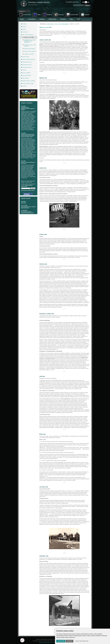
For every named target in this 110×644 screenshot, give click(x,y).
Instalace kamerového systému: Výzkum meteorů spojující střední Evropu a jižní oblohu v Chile (28, 135)
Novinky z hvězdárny (27, 103)
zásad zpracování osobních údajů (27, 186)
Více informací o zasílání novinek (28, 190)
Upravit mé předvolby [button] (82, 641)
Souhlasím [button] (61, 641)
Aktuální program (26, 198)
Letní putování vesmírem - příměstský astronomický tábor (27, 212)
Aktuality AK (49, 15)
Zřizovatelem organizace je (72, 2)
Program (22, 19)
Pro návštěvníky (32, 19)
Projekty (39, 15)
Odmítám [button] (70, 641)
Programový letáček (74, 15)
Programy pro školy (27, 15)
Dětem (71, 19)
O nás (78, 19)
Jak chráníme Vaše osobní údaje (46, 642)
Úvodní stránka (50, 24)
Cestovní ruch (61, 15)
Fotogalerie (63, 19)
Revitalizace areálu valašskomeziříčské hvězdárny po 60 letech (28, 109)
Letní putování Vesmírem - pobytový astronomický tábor (28, 207)
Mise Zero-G (24, 203)
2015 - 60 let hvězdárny (63, 24)
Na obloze (42, 19)
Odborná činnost (52, 19)
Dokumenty (87, 15)
